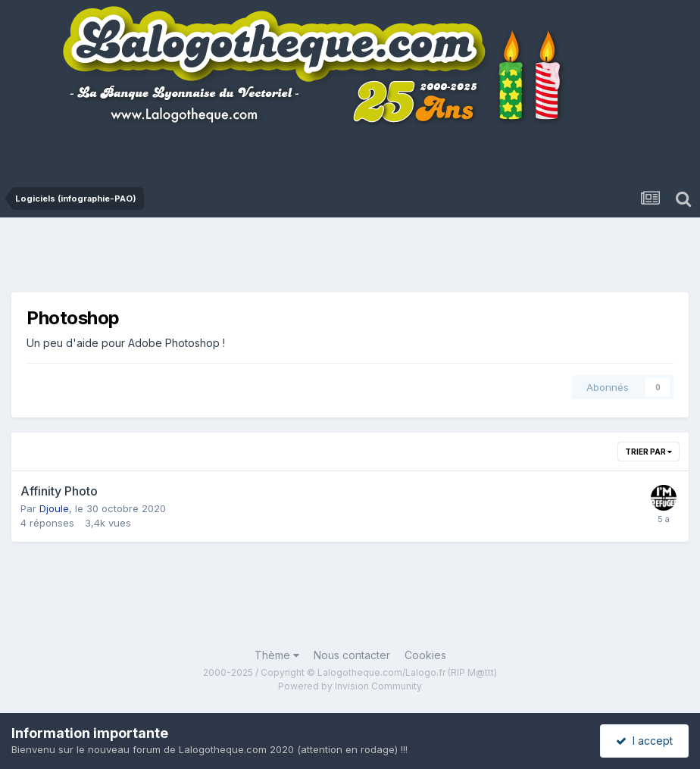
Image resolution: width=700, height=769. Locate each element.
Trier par (648, 452)
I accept (644, 741)
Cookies (425, 655)
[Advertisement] (352, 259)
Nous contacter (352, 655)
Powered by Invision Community (350, 686)
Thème (277, 655)
